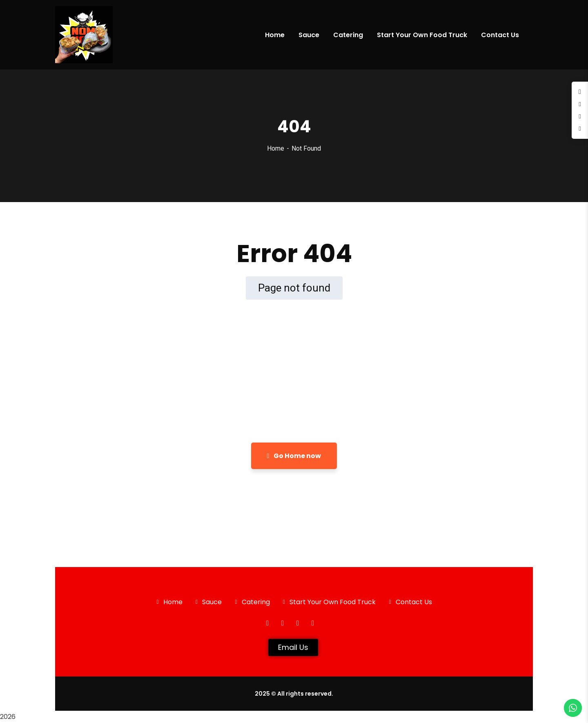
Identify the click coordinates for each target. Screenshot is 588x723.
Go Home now (294, 456)
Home (276, 148)
